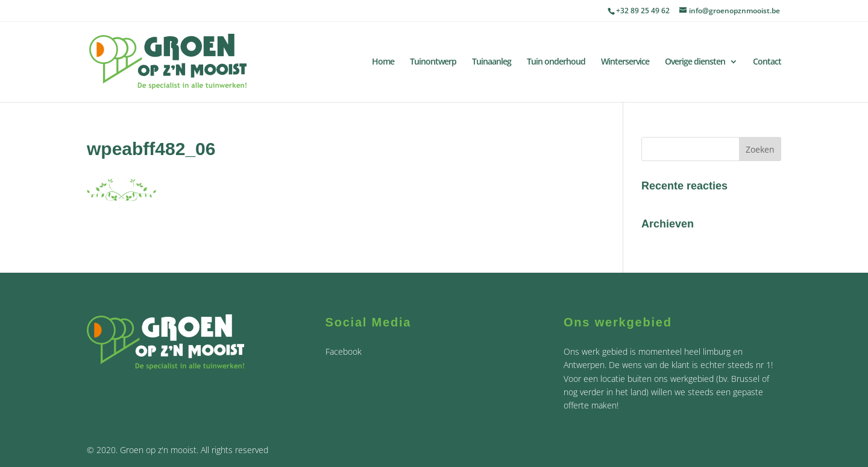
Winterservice (625, 62)
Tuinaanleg (492, 62)
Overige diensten (695, 62)
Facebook (344, 351)
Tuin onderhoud (556, 62)
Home (383, 62)
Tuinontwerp (433, 62)
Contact (767, 62)
